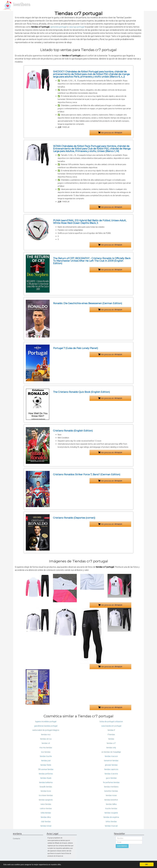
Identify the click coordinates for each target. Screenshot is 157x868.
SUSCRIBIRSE (122, 846)
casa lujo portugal (77, 27)
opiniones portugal (58, 27)
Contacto (17, 839)
